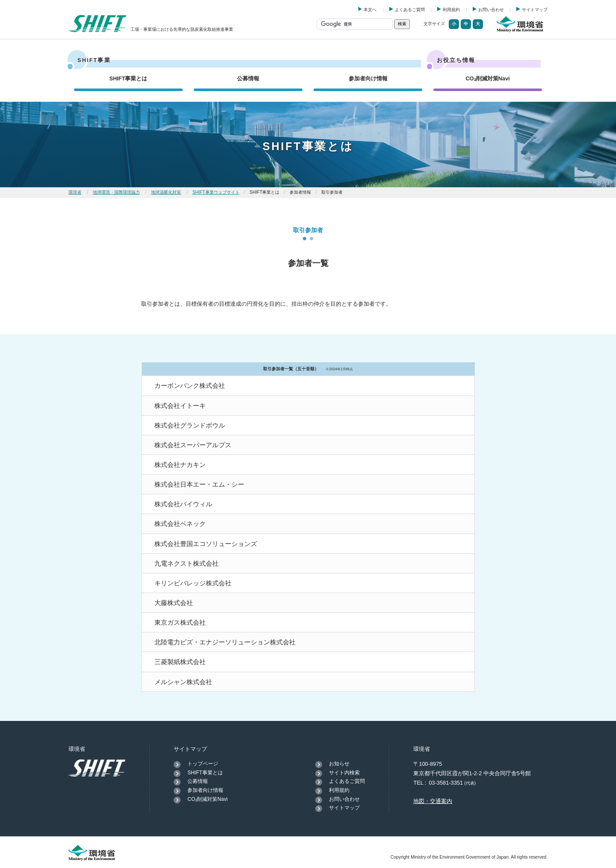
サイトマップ (535, 10)
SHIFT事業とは (129, 78)
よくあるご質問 (410, 10)
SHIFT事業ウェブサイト (216, 192)
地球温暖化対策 (166, 192)
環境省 (75, 192)
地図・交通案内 (433, 801)
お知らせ (339, 764)
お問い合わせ (491, 10)
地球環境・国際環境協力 (116, 192)
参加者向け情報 (368, 78)
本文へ (370, 10)
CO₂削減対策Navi (487, 78)
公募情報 (248, 78)
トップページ (203, 764)
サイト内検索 (344, 773)
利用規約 (451, 10)
